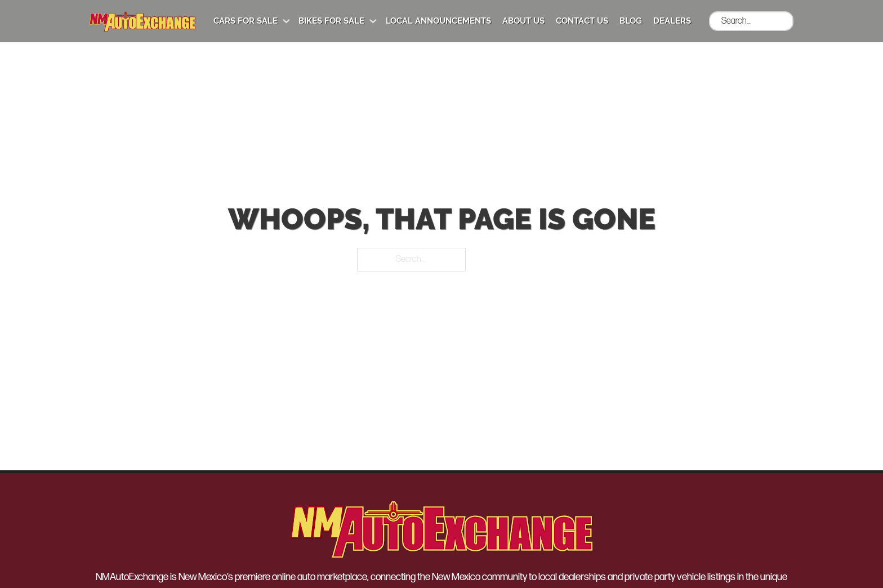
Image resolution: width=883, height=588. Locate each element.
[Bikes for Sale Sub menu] (373, 21)
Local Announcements (438, 21)
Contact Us (582, 21)
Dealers (672, 21)
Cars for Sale (246, 21)
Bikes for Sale (331, 21)
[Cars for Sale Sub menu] (286, 21)
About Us (523, 21)
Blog (631, 21)
